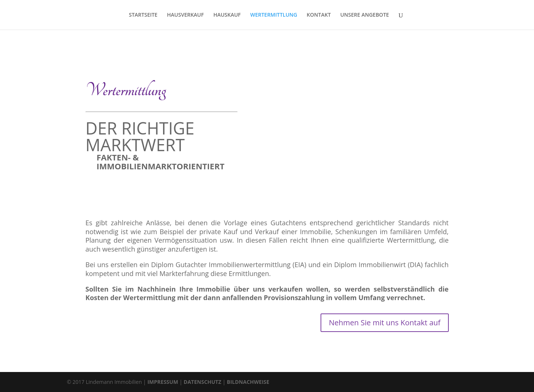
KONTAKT (319, 15)
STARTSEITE (143, 15)
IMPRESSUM (163, 382)
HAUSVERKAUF (185, 15)
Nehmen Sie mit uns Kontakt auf (384, 323)
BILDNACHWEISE (248, 382)
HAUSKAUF (227, 15)
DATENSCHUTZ (203, 382)
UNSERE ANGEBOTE (364, 15)
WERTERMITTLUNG (274, 15)
